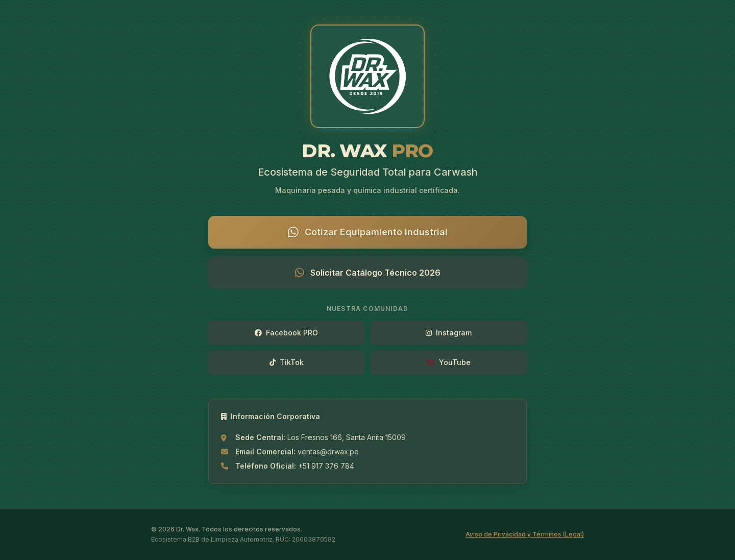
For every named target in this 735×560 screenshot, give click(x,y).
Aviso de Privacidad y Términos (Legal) (525, 534)
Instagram (449, 333)
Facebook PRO (286, 333)
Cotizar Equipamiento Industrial (368, 232)
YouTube (449, 362)
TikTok (287, 362)
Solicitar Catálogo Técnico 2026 (368, 273)
